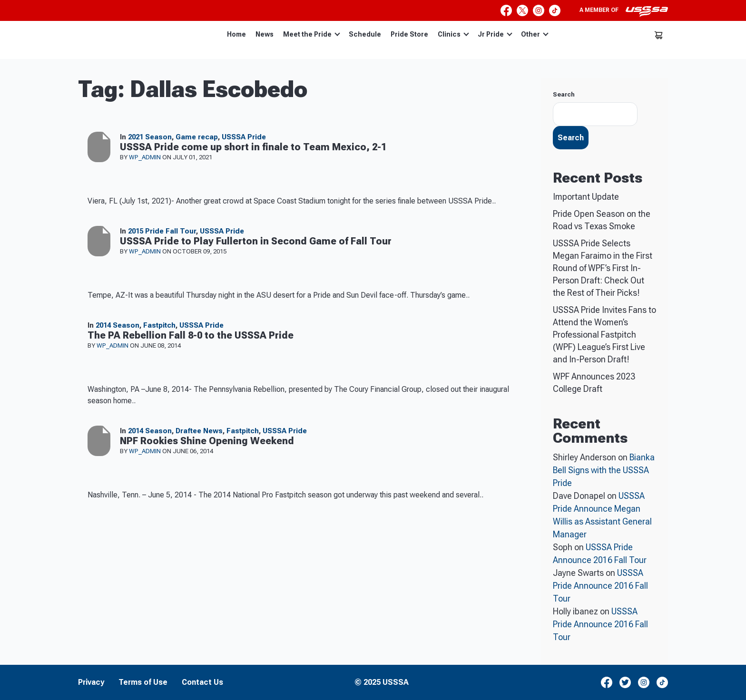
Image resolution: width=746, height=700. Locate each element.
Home (236, 34)
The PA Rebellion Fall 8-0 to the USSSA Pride (191, 335)
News (265, 34)
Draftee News (199, 431)
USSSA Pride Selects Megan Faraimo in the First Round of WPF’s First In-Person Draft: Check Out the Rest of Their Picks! (603, 268)
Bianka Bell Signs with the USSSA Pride (604, 470)
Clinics (453, 34)
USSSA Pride (244, 137)
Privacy (91, 682)
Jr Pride (495, 34)
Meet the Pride (312, 34)
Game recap (197, 137)
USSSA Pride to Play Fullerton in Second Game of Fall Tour (256, 241)
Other (535, 34)
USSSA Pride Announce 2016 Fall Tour (600, 586)
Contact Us (202, 682)
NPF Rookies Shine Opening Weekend (207, 441)
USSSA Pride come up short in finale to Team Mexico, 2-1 (253, 147)
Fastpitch (159, 325)
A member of (624, 11)
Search (564, 94)
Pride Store (409, 34)
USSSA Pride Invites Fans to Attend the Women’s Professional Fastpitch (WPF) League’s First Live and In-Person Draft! (604, 335)
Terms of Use (143, 682)
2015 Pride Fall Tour (162, 231)
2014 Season (118, 325)
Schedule (365, 34)
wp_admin (146, 157)
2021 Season (150, 137)
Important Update (586, 197)
